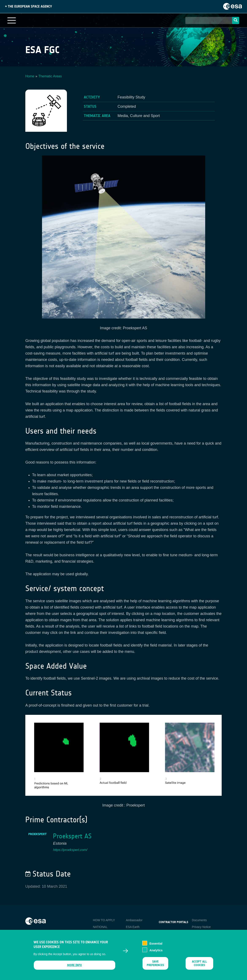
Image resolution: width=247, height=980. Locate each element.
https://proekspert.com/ (70, 850)
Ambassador (134, 920)
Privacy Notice (201, 927)
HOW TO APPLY (104, 920)
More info (74, 967)
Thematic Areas (50, 76)
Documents (199, 920)
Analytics (156, 952)
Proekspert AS (72, 836)
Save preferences (155, 965)
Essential (156, 945)
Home (30, 76)
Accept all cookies (199, 965)
